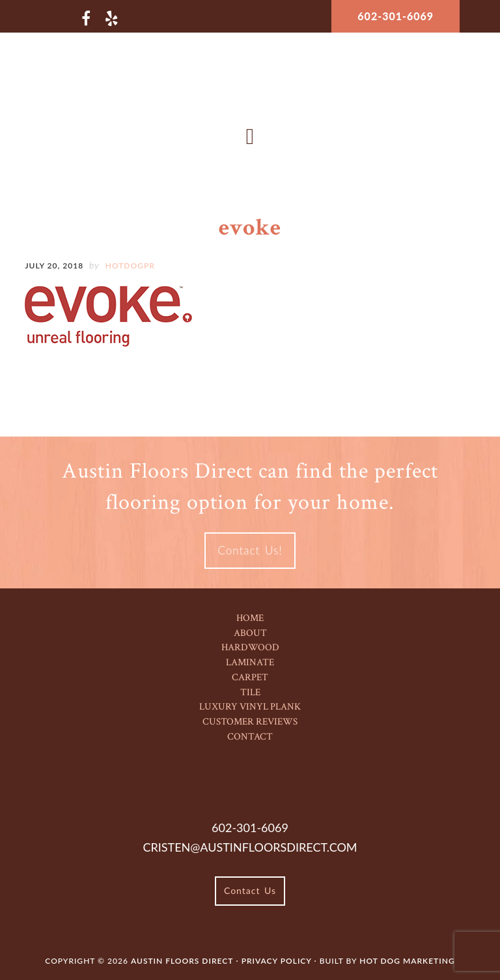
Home (250, 618)
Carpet (250, 677)
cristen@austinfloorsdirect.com (250, 847)
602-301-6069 (396, 16)
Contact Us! (250, 550)
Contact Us (250, 890)
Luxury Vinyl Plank (250, 707)
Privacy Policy (278, 961)
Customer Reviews (250, 722)
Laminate (250, 662)
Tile (250, 692)
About (250, 633)
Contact (250, 737)
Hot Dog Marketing (407, 961)
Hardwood (250, 647)
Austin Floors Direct (250, 81)
